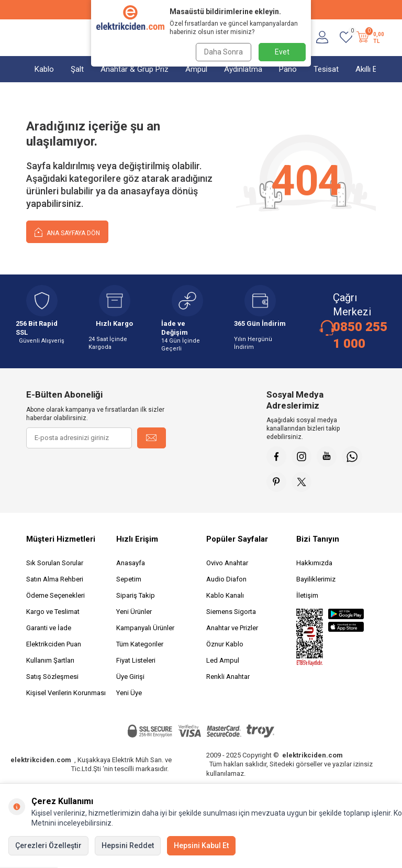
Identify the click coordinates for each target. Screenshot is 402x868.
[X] (303, 483)
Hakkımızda (314, 564)
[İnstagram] (303, 457)
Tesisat (326, 69)
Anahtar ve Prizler (232, 629)
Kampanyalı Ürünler (145, 629)
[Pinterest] (277, 483)
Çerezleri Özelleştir (48, 845)
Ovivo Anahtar (227, 564)
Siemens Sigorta (231, 613)
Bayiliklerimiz (316, 581)
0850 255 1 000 (360, 335)
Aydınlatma (243, 69)
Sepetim (129, 581)
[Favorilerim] (346, 38)
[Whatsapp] (355, 457)
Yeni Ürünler (134, 613)
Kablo (44, 69)
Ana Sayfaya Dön (67, 232)
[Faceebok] (277, 457)
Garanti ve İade (49, 629)
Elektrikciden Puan (54, 646)
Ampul (196, 69)
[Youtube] (329, 457)
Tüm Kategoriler (140, 646)
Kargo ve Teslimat (53, 613)
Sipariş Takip (136, 597)
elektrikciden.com (41, 761)
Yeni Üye (129, 694)
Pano (288, 69)
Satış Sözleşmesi (52, 678)
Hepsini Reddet (128, 845)
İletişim (307, 597)
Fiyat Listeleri (136, 662)
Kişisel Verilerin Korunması (66, 694)
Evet (282, 52)
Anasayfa (131, 564)
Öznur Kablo (225, 646)
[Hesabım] (322, 38)
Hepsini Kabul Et (201, 845)
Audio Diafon (226, 581)
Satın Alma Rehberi (55, 581)
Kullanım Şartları (50, 662)
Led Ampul (223, 662)
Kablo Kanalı (225, 597)
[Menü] (31, 38)
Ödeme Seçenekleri (55, 597)
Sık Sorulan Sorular (55, 564)
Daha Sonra (223, 52)
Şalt (77, 69)
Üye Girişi (130, 678)
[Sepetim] (369, 38)
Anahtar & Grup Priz (135, 69)
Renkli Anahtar (228, 678)
